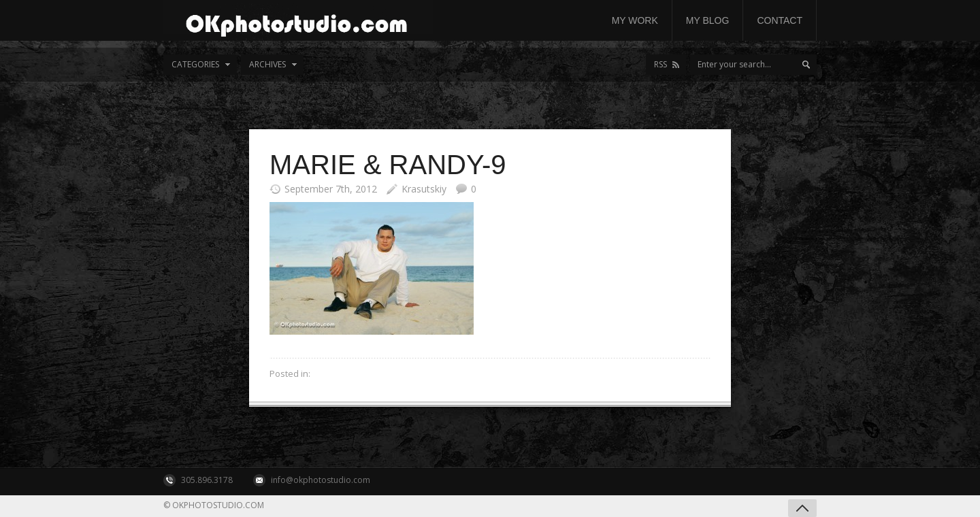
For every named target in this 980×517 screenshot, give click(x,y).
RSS (660, 64)
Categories (195, 64)
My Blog (708, 20)
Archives (267, 64)
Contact (780, 20)
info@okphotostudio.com (321, 480)
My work (635, 20)
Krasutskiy (424, 189)
